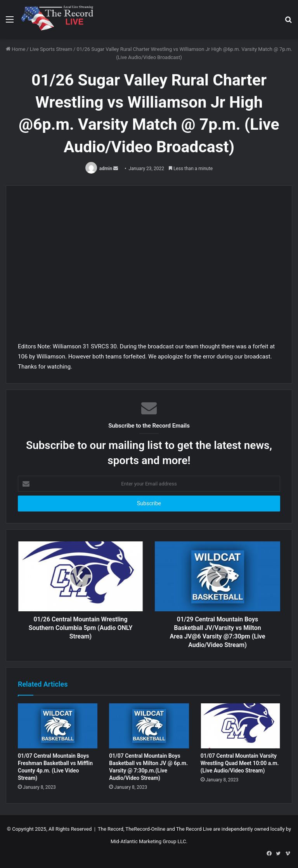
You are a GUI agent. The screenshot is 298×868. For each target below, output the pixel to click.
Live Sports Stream (51, 49)
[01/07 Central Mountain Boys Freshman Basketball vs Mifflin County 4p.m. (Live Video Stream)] (58, 726)
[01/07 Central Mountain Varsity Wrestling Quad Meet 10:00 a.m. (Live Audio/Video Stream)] (240, 726)
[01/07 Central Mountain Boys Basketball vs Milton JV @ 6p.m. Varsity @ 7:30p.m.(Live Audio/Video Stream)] (149, 726)
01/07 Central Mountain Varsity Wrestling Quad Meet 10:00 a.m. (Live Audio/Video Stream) (240, 763)
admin (106, 169)
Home (16, 49)
